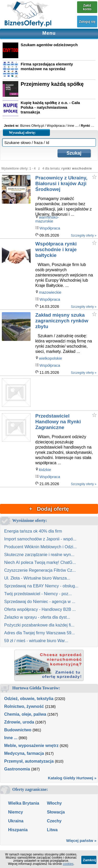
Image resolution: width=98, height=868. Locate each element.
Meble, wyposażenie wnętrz (31, 746)
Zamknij (89, 860)
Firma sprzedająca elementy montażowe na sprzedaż (47, 66)
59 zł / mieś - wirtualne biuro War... (36, 641)
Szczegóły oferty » (84, 236)
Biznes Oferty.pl (32, 126)
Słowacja (56, 812)
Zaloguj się (87, 22)
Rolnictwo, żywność (24, 706)
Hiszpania (18, 830)
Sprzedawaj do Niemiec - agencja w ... (40, 602)
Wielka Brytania (24, 803)
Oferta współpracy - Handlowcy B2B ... (40, 609)
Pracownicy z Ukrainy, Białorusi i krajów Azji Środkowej (61, 183)
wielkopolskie (50, 358)
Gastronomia (17, 769)
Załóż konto (87, 7)
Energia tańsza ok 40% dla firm (33, 531)
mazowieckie (50, 292)
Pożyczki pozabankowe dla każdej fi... (39, 625)
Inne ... (11, 738)
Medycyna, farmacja (24, 753)
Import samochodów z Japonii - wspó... (40, 539)
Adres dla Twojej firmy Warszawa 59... (39, 633)
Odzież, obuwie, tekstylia (29, 699)
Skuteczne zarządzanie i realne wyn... (39, 555)
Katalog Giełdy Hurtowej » (72, 778)
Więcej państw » (81, 840)
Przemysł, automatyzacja (29, 761)
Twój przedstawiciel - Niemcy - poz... (38, 594)
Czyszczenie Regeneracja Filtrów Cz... (40, 570)
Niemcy (16, 812)
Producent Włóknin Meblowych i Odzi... (40, 547)
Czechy (54, 821)
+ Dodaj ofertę (49, 509)
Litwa (52, 830)
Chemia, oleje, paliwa (25, 714)
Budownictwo (18, 730)
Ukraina (16, 821)
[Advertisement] (66, 393)
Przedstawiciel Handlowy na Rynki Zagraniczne (58, 422)
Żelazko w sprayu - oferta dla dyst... (37, 617)
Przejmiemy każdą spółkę (52, 84)
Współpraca (50, 228)
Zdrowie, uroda (19, 722)
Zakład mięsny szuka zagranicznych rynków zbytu (62, 321)
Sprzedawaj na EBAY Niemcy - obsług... (41, 586)
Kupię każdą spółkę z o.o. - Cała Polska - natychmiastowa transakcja (50, 107)
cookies (68, 864)
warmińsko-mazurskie (47, 219)
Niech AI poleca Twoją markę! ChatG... (40, 562)
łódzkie (45, 470)
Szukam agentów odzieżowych (49, 45)
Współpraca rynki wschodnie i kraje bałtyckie (56, 249)
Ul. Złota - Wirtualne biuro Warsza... (37, 578)
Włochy (54, 803)
